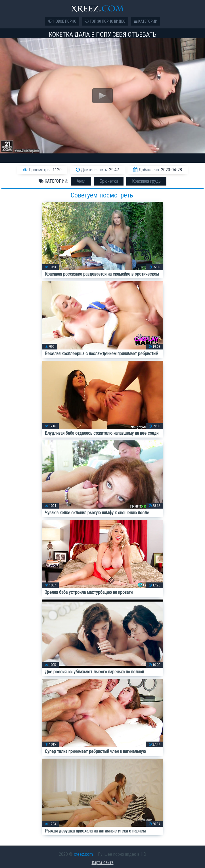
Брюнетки (109, 181)
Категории (146, 21)
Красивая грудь (146, 181)
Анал (81, 181)
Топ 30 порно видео (105, 21)
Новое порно (62, 21)
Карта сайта (103, 862)
